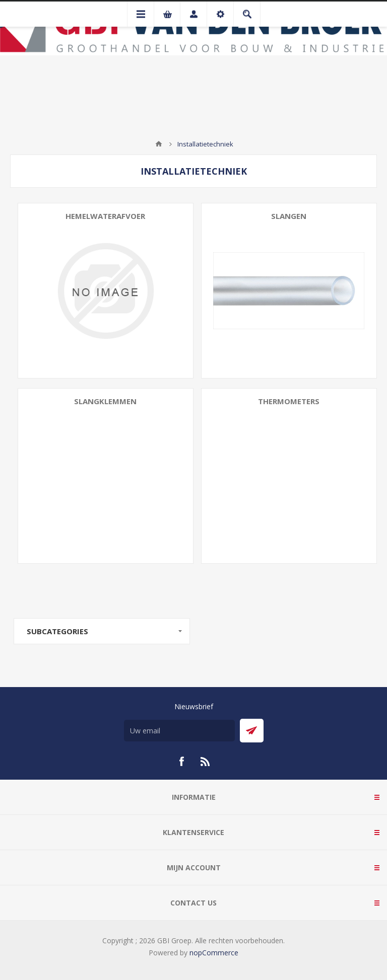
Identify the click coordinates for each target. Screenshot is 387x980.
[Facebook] (181, 762)
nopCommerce (214, 953)
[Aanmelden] (179, 731)
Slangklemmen (105, 401)
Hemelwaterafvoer (105, 216)
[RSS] (206, 762)
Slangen (289, 216)
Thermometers (289, 401)
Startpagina (159, 144)
